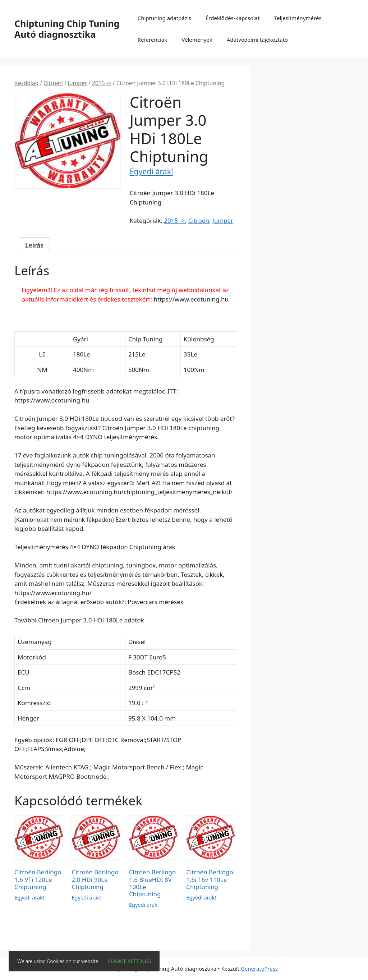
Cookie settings (130, 961)
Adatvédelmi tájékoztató (257, 40)
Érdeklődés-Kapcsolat (233, 18)
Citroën (53, 83)
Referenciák (153, 40)
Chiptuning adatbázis (164, 18)
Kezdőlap (26, 83)
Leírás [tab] (34, 245)
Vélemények (197, 40)
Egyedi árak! (151, 171)
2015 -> (102, 83)
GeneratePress (259, 969)
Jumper (77, 83)
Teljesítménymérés (298, 18)
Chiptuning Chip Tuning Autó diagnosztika (67, 29)
